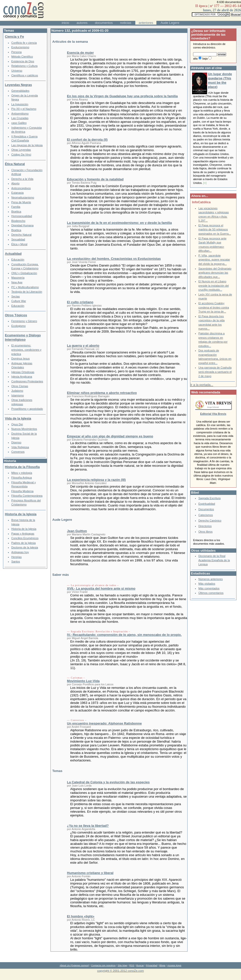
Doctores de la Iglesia (25, 547)
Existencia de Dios (23, 61)
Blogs (162, 965)
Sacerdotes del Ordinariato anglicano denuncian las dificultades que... (215, 273)
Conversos (18, 452)
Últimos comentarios (211, 593)
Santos (16, 561)
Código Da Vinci (21, 154)
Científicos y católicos (25, 75)
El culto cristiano (80, 302)
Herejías (16, 557)
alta (195, 59)
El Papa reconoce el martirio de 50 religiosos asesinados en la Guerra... (215, 229)
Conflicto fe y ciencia (24, 43)
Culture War (19, 301)
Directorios (205, 526)
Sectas (16, 296)
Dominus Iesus (20, 358)
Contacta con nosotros (103, 965)
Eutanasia (17, 193)
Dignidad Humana (22, 225)
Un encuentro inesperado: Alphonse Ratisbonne (104, 723)
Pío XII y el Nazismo (24, 109)
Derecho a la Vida (22, 179)
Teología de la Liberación (27, 292)
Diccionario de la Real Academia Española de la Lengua (214, 560)
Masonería (18, 278)
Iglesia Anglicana (22, 377)
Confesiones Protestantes (27, 381)
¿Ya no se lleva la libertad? (88, 826)
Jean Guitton (77, 531)
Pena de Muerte (21, 202)
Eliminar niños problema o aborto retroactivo (102, 393)
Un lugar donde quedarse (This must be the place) (220, 80)
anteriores (146, 23)
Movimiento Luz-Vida (83, 681)
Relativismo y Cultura (24, 66)
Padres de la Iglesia (23, 543)
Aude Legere (170, 23)
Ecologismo (18, 326)
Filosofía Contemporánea (27, 496)
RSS (132, 965)
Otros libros (205, 532)
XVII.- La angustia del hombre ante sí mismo (101, 588)
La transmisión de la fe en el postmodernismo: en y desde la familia (119, 223)
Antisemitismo (20, 114)
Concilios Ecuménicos (25, 538)
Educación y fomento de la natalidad (95, 179)
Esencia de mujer (80, 53)
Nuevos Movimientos (24, 429)
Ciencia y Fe (15, 37)
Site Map (122, 965)
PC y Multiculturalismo (25, 287)
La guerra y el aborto (83, 346)
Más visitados (207, 584)
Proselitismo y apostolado (27, 409)
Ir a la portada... (202, 385)
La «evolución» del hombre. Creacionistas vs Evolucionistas (114, 259)
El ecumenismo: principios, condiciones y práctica (26, 350)
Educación (18, 260)
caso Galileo (19, 123)
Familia (16, 207)
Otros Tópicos (16, 315)
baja (205, 59)
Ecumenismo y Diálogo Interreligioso (23, 337)
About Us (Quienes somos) (74, 965)
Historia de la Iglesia (21, 514)
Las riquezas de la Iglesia (27, 145)
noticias (126, 23)
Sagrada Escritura (209, 498)
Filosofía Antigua (22, 478)
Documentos (206, 509)
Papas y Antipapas (23, 534)
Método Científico (22, 57)
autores (82, 23)
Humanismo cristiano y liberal (90, 873)
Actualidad (13, 254)
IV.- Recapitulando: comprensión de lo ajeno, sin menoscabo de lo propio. (124, 635)
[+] (205, 183)
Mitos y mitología (22, 473)
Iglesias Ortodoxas (23, 372)
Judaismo (17, 391)
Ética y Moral (19, 244)
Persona (16, 52)
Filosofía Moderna (22, 491)
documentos (104, 23)
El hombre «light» (81, 916)
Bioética (16, 212)
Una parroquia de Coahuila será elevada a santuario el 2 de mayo (215, 372)
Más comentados (209, 588)
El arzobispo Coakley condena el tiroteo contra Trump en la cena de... (214, 307)
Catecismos (206, 515)
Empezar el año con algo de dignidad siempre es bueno (110, 436)
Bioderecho (18, 221)
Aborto (15, 183)
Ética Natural (15, 164)
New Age (17, 282)
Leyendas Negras (19, 85)
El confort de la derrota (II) (87, 140)
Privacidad (152, 965)
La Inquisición (20, 104)
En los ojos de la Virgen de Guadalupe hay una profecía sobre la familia (122, 96)
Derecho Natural (21, 235)
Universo (17, 71)
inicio (66, 23)
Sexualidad (18, 239)
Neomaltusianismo (23, 197)
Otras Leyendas (21, 150)
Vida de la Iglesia (18, 418)
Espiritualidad (207, 504)
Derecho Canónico (210, 521)
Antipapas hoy (20, 552)
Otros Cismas (20, 386)
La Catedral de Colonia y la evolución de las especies (108, 782)
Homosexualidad (22, 216)
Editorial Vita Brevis (213, 414)
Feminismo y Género (24, 321)
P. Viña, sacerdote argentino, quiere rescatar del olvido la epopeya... (214, 260)
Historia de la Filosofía (22, 467)
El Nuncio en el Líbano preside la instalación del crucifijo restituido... (214, 286)
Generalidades (20, 91)
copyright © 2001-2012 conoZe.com (120, 971)
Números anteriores (210, 579)
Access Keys (174, 965)
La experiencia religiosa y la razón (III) (96, 480)
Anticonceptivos (21, 188)
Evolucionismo (20, 47)
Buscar (140, 965)
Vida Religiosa (20, 447)
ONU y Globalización (24, 273)
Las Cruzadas (20, 118)
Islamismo (18, 395)
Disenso (16, 442)
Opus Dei (17, 424)
